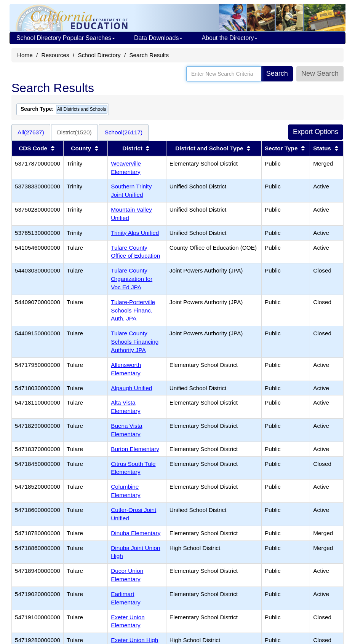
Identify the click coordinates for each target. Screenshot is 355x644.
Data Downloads (158, 38)
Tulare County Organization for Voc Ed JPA (132, 279)
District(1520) (74, 132)
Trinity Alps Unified (135, 233)
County (81, 148)
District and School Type (209, 148)
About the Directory (229, 38)
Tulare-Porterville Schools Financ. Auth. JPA (133, 310)
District (132, 148)
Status (322, 148)
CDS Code (33, 148)
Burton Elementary (135, 449)
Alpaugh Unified (131, 388)
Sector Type (281, 148)
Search (277, 73)
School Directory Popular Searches (66, 38)
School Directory (99, 55)
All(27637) (31, 132)
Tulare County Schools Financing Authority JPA (135, 342)
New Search (320, 73)
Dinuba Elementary (136, 533)
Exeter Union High (134, 640)
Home (25, 55)
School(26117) (124, 132)
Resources (55, 55)
